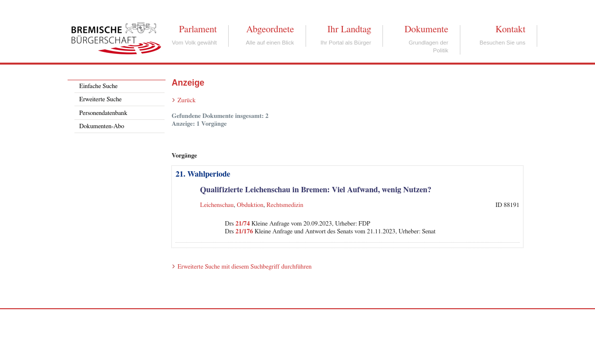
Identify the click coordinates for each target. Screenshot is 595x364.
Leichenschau (217, 205)
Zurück (186, 101)
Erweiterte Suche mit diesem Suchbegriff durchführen (244, 267)
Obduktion (250, 205)
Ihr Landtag (349, 29)
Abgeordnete (270, 29)
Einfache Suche (98, 86)
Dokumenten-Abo (102, 126)
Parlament (198, 29)
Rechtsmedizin (285, 205)
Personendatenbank (103, 113)
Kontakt (511, 29)
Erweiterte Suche (101, 100)
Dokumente (426, 29)
